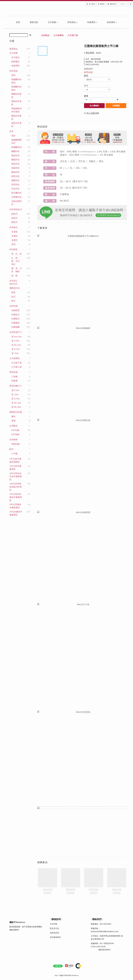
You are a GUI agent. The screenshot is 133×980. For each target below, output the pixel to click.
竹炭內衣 (15, 189)
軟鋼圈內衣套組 (16, 88)
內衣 (11, 131)
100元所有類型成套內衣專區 (16, 487)
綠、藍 (14, 275)
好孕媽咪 (14, 439)
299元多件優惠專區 (15, 467)
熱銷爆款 (15, 61)
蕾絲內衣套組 (16, 103)
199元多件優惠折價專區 (15, 460)
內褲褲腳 (15, 327)
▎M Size (15, 341)
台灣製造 (14, 426)
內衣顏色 (14, 249)
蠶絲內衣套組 (16, 117)
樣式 (13, 301)
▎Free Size (16, 336)
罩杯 (13, 75)
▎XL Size (16, 349)
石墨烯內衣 (16, 197)
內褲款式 (15, 314)
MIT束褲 (15, 434)
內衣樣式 (14, 227)
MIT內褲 (15, 430)
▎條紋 (14, 236)
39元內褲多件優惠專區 (16, 513)
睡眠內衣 (15, 160)
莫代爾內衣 (16, 193)
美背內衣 (15, 184)
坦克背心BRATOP (14, 282)
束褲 (13, 421)
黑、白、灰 (16, 254)
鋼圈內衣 (15, 151)
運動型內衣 (15, 288)
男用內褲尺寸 (16, 386)
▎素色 (14, 232)
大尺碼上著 (16, 367)
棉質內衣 (15, 176)
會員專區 (112, 22)
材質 (13, 292)
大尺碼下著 (16, 363)
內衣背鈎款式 (16, 209)
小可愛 (14, 453)
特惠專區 (92, 22)
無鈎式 (14, 222)
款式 (13, 297)
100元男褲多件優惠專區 (15, 506)
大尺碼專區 (15, 358)
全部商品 (45, 35)
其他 (13, 244)
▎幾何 (14, 240)
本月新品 (15, 57)
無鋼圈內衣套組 (16, 81)
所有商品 (72, 22)
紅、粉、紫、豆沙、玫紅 (16, 261)
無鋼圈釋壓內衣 (16, 141)
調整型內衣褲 (16, 412)
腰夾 (13, 416)
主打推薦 (53, 22)
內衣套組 (14, 71)
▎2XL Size (16, 345)
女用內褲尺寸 (16, 332)
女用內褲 (14, 306)
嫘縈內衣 (15, 180)
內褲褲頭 (15, 323)
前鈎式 (14, 218)
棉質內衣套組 (16, 124)
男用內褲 (14, 372)
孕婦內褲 (15, 444)
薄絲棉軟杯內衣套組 (16, 110)
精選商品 (14, 49)
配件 (11, 449)
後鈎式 (14, 214)
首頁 (18, 22)
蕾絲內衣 (15, 155)
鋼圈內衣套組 (16, 95)
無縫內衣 (15, 168)
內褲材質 (15, 310)
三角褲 (14, 376)
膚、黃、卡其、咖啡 (16, 270)
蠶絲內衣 (15, 172)
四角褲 (14, 381)
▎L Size (15, 353)
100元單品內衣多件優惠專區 (16, 476)
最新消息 (34, 22)
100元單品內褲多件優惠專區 (16, 497)
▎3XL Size (16, 407)
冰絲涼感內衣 (16, 203)
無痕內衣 (15, 164)
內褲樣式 (15, 319)
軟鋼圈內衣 (16, 147)
